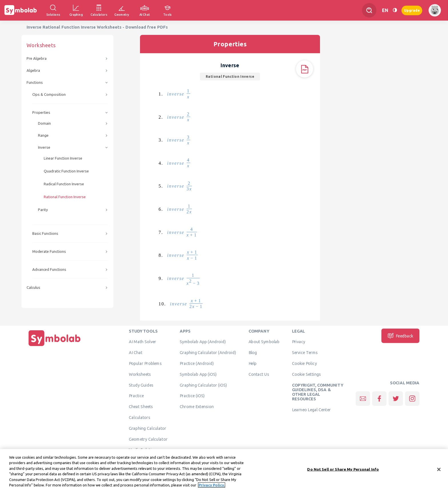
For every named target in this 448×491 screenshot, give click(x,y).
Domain (44, 123)
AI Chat (136, 352)
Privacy (299, 342)
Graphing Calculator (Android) (208, 352)
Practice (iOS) (192, 396)
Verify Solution (143, 450)
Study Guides (141, 385)
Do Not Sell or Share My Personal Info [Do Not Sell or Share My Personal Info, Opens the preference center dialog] (343, 473)
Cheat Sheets (141, 406)
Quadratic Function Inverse (66, 171)
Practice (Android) (197, 363)
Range (43, 135)
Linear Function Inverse (63, 158)
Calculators (140, 417)
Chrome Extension (197, 406)
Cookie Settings (307, 374)
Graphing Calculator (148, 428)
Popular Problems (145, 363)
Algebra (33, 70)
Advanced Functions (49, 270)
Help (253, 363)
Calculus (33, 288)
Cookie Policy (304, 363)
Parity (43, 210)
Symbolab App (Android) (203, 342)
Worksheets (140, 374)
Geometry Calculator (148, 439)
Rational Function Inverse (65, 197)
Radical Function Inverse (64, 184)
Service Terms (305, 352)
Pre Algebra (37, 58)
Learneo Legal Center (311, 410)
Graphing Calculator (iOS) (203, 385)
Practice (136, 396)
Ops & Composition (49, 95)
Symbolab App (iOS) (198, 374)
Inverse (44, 147)
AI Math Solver (142, 342)
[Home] (55, 346)
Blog (253, 352)
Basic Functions (45, 233)
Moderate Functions (49, 252)
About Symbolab (264, 342)
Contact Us (259, 374)
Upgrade (412, 10)
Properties (41, 113)
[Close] (439, 474)
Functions (35, 83)
